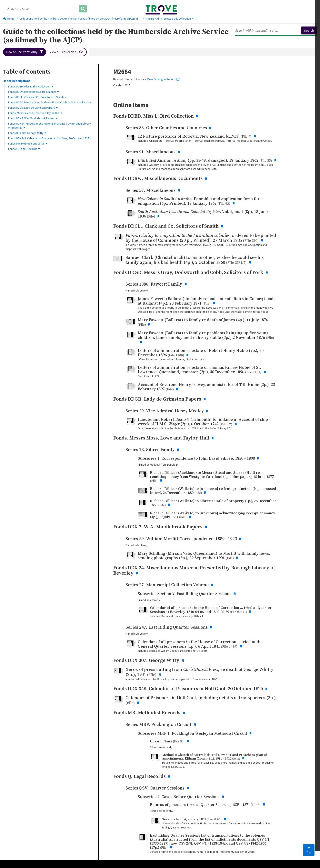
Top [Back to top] (309, 850)
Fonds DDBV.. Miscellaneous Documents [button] (34, 92)
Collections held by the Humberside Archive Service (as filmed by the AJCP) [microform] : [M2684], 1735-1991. (86, 19)
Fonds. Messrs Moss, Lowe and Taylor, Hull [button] (35, 113)
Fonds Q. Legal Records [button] (24, 149)
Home (9, 19)
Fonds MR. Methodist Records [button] (28, 144)
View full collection (66, 52)
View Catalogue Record (163, 79)
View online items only (25, 52)
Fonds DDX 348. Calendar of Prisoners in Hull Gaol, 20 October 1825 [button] (50, 138)
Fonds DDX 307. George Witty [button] (27, 133)
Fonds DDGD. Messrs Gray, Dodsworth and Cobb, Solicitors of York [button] (50, 102)
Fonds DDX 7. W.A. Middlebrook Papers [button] (33, 118)
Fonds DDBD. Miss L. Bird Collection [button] (31, 86)
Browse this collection (179, 19)
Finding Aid (152, 19)
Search (309, 30)
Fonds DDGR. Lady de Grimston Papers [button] (33, 108)
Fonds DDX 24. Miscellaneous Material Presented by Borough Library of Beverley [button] (49, 126)
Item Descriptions (17, 81)
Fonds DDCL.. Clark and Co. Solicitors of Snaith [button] (37, 97)
